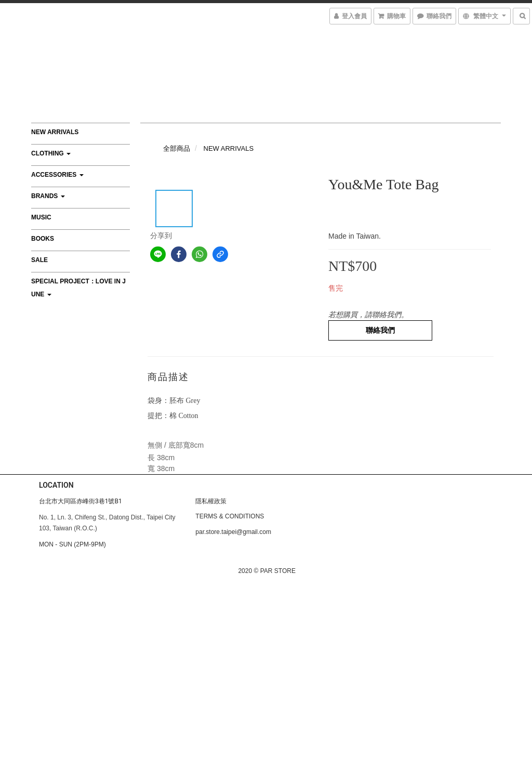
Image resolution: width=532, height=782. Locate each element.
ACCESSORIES (57, 175)
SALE (39, 260)
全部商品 (177, 148)
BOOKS (43, 239)
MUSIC (41, 217)
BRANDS (48, 196)
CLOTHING (51, 153)
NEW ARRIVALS (55, 132)
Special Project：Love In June (78, 288)
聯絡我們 (380, 330)
